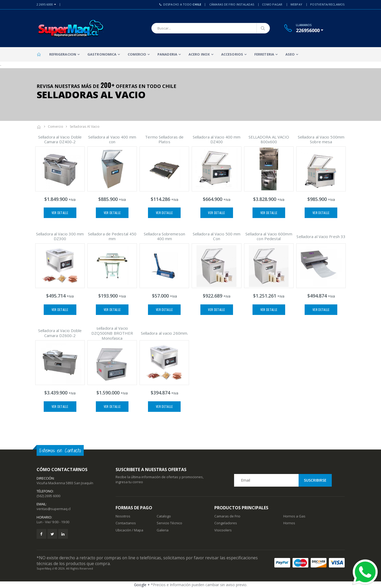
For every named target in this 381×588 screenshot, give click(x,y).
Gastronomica (102, 54)
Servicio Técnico (169, 523)
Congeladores (226, 523)
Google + (142, 585)
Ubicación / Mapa (129, 530)
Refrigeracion (63, 54)
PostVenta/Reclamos (327, 4)
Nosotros (123, 516)
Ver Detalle (60, 213)
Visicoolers (223, 530)
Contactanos (126, 523)
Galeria (163, 530)
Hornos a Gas (294, 516)
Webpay (296, 4)
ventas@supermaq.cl (54, 509)
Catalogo (164, 516)
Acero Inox (199, 54)
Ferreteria (264, 54)
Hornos (289, 523)
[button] (310, 30)
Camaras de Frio (227, 516)
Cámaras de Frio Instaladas (232, 4)
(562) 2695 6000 (48, 496)
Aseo (290, 54)
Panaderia (167, 54)
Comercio (137, 54)
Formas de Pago (134, 508)
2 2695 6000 (45, 4)
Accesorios (232, 54)
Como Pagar (272, 4)
